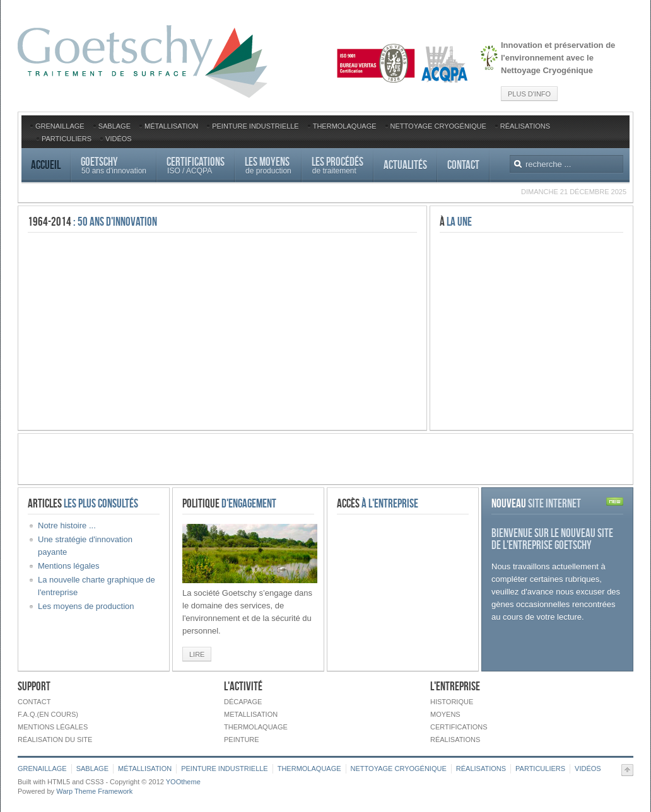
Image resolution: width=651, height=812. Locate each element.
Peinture (242, 739)
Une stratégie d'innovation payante (85, 546)
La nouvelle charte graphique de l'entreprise (97, 586)
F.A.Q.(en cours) (48, 714)
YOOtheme (183, 782)
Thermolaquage (256, 727)
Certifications (459, 727)
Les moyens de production (86, 606)
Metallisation (251, 714)
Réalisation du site (55, 739)
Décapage (243, 702)
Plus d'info (529, 94)
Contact (34, 702)
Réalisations (455, 739)
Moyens (445, 714)
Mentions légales (69, 566)
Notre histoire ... (67, 525)
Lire (197, 654)
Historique (452, 702)
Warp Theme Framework (94, 791)
